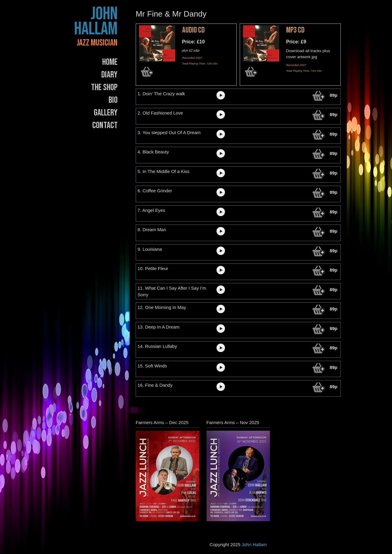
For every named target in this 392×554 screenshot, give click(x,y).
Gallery (106, 113)
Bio (113, 100)
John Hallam (96, 21)
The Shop (104, 87)
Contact (105, 125)
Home (110, 62)
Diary (109, 75)
